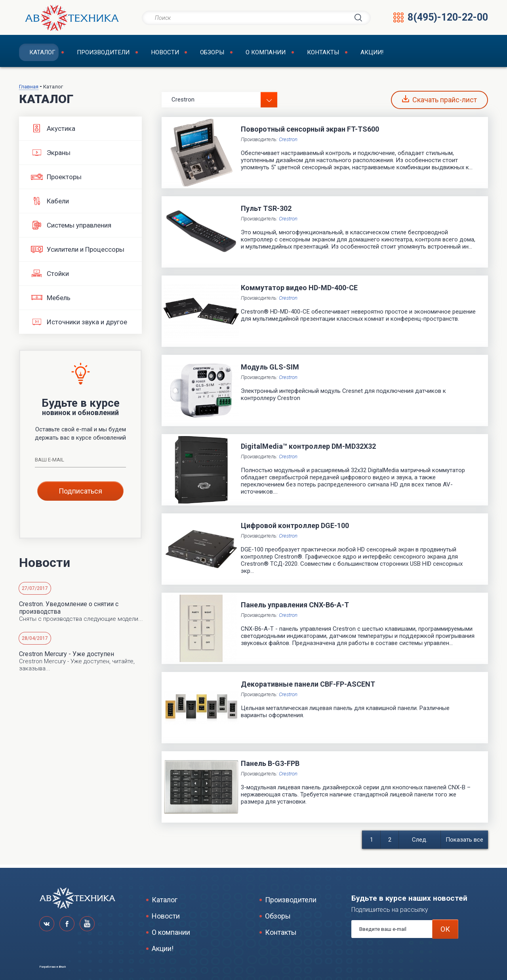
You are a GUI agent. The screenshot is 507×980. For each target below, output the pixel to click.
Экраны (51, 155)
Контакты (316, 54)
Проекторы (56, 180)
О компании (259, 54)
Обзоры (206, 54)
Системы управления (71, 228)
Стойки (50, 276)
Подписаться (80, 494)
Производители (98, 54)
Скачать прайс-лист (439, 102)
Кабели (50, 204)
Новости (160, 54)
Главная (29, 89)
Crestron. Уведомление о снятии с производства (69, 611)
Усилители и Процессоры (78, 252)
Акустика (53, 131)
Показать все (464, 842)
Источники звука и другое (79, 325)
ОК (445, 929)
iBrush (62, 967)
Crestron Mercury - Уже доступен (67, 657)
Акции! (363, 54)
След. (420, 842)
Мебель (51, 301)
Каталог (38, 54)
